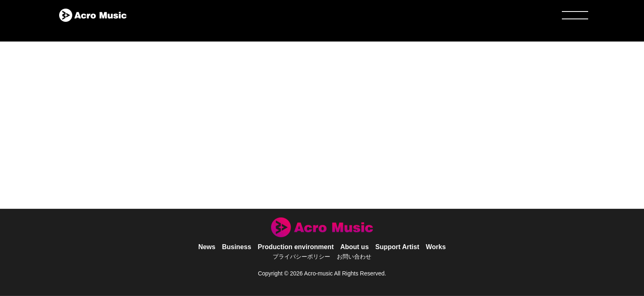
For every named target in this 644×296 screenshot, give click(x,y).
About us (354, 247)
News (207, 247)
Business (236, 247)
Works (436, 247)
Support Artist (397, 247)
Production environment (296, 247)
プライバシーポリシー (301, 257)
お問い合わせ (354, 257)
